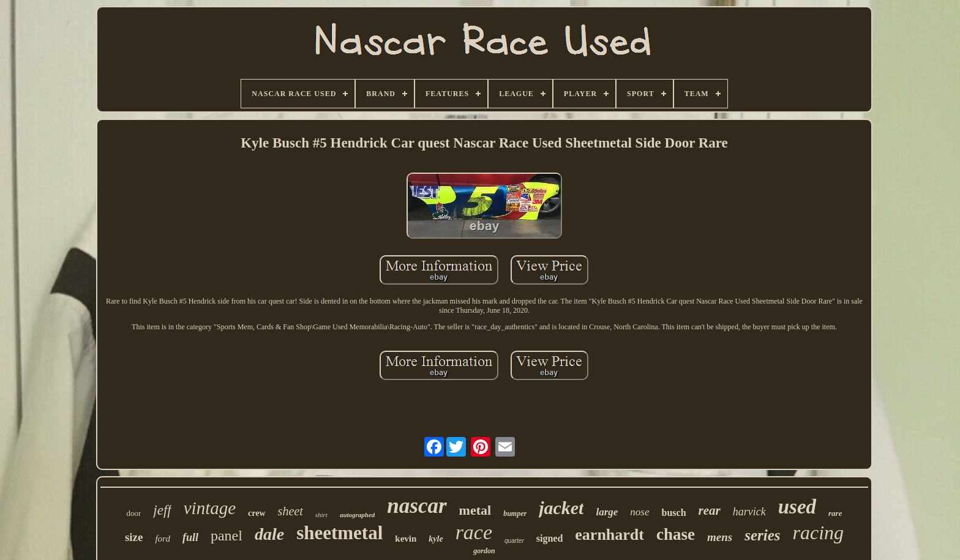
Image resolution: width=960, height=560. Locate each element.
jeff (162, 510)
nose (639, 512)
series (762, 535)
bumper (515, 513)
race (474, 532)
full (190, 537)
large (607, 512)
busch (674, 513)
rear (710, 510)
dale (269, 534)
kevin (406, 539)
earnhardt (609, 535)
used (797, 507)
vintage (210, 508)
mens (720, 537)
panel (227, 536)
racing (819, 532)
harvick (749, 512)
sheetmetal (339, 533)
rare (835, 513)
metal (475, 510)
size (134, 537)
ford (162, 539)
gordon (484, 551)
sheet (291, 511)
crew (257, 513)
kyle (436, 539)
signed (550, 538)
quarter (514, 541)
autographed (357, 515)
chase (676, 534)
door (134, 513)
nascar (417, 506)
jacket (561, 508)
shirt (321, 515)
